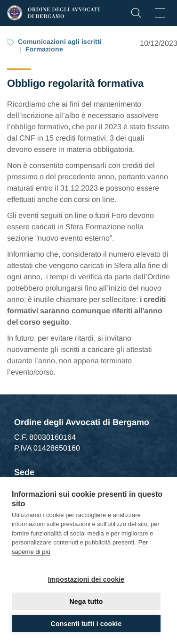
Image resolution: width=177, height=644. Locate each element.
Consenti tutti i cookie (86, 624)
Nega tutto (86, 602)
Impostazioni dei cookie (86, 579)
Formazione (44, 49)
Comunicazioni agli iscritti (60, 42)
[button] (136, 15)
